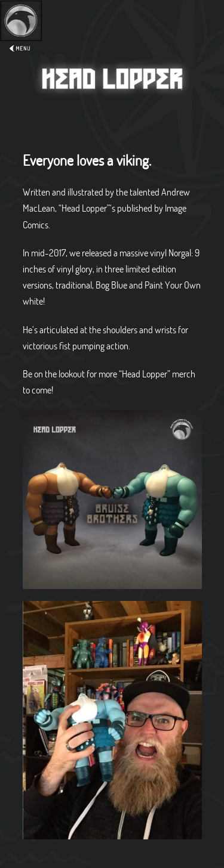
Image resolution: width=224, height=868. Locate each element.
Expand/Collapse (21, 40)
